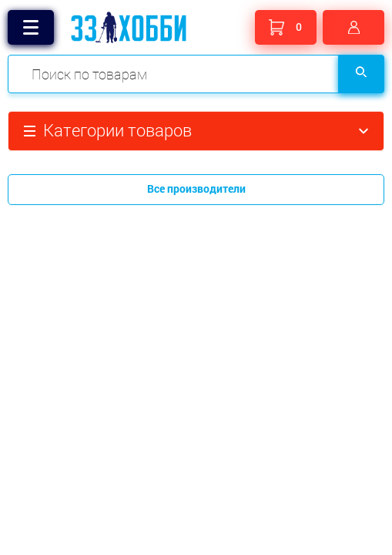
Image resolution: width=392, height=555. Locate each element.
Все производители (196, 188)
